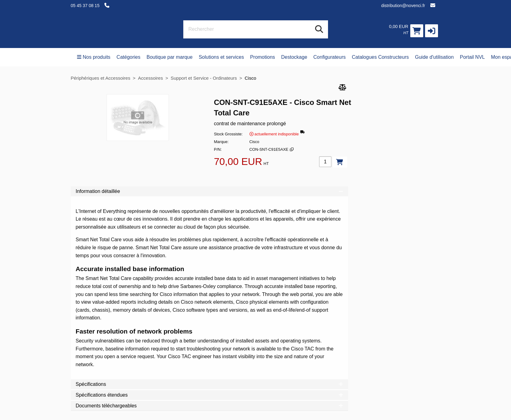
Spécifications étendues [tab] (209, 395)
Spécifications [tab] (209, 384)
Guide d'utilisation (434, 57)
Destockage (294, 57)
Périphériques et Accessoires (101, 78)
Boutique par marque (170, 57)
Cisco (250, 78)
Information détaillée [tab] (209, 191)
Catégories (128, 57)
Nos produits (94, 57)
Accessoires (150, 78)
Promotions (263, 57)
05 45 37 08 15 (85, 6)
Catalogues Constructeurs (380, 57)
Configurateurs (329, 57)
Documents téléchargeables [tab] (209, 406)
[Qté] (325, 162)
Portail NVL (472, 57)
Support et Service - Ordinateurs (204, 78)
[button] (432, 31)
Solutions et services (221, 57)
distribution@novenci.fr (403, 6)
